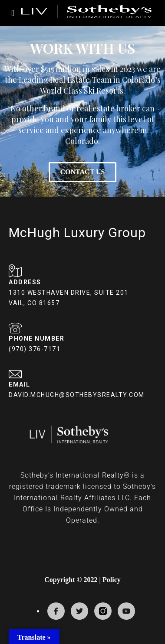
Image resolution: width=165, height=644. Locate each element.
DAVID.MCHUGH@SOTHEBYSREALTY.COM (77, 395)
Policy (112, 580)
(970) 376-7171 (35, 349)
